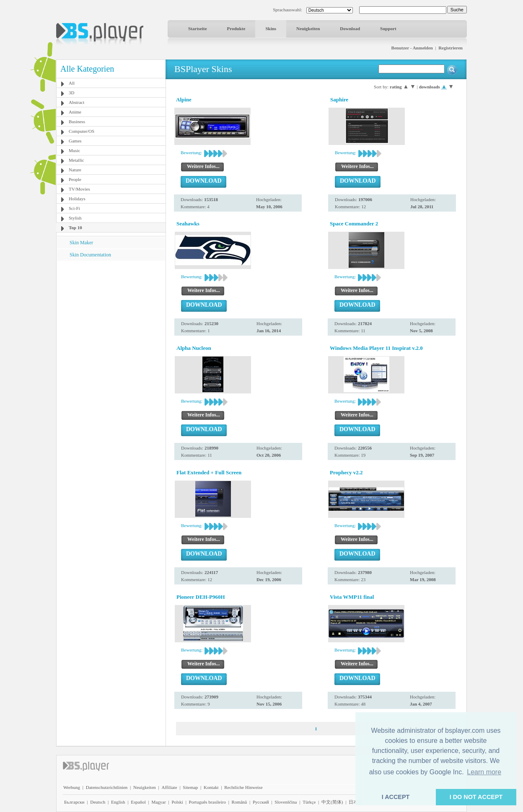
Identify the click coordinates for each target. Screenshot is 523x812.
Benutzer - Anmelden (412, 48)
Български (74, 802)
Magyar (158, 802)
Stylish (75, 218)
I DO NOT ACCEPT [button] (476, 797)
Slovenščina (286, 802)
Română (239, 802)
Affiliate (170, 787)
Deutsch (98, 802)
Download (350, 28)
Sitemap (190, 787)
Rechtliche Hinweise (243, 787)
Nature (75, 170)
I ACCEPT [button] (396, 797)
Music (75, 150)
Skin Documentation (90, 255)
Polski (177, 802)
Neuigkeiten (308, 28)
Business (77, 122)
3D (71, 93)
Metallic (76, 160)
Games (75, 141)
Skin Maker (81, 243)
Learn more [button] (484, 772)
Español (138, 802)
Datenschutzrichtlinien (107, 787)
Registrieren (451, 48)
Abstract (76, 102)
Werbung (72, 787)
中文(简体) (332, 802)
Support (388, 28)
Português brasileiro (207, 802)
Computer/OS (82, 131)
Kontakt (211, 787)
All (72, 83)
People (75, 179)
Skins (271, 28)
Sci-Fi (74, 208)
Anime (75, 112)
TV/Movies (79, 189)
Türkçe (309, 802)
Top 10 (75, 228)
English (118, 802)
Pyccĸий (261, 802)
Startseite (198, 28)
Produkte (236, 28)
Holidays (77, 199)
